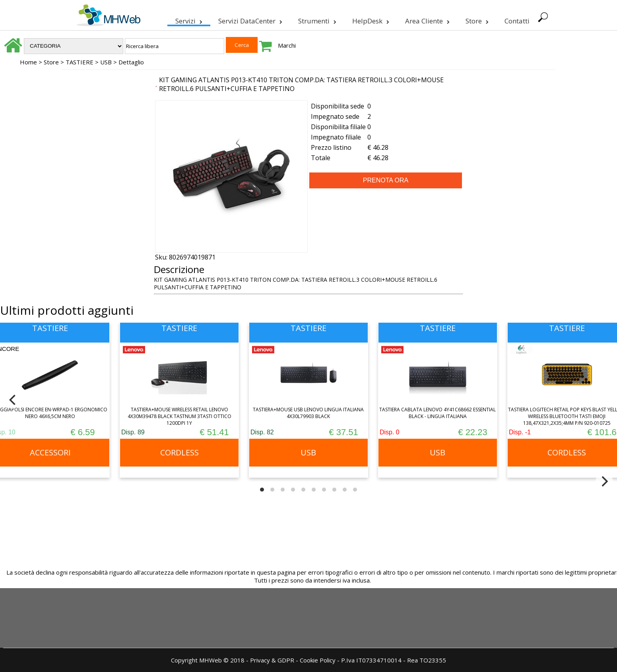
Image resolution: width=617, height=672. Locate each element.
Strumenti (316, 19)
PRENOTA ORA (386, 180)
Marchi (287, 45)
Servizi (188, 19)
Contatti (516, 21)
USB (106, 62)
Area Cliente (427, 19)
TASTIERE (80, 62)
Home (28, 62)
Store (476, 19)
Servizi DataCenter (249, 19)
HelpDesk (370, 19)
